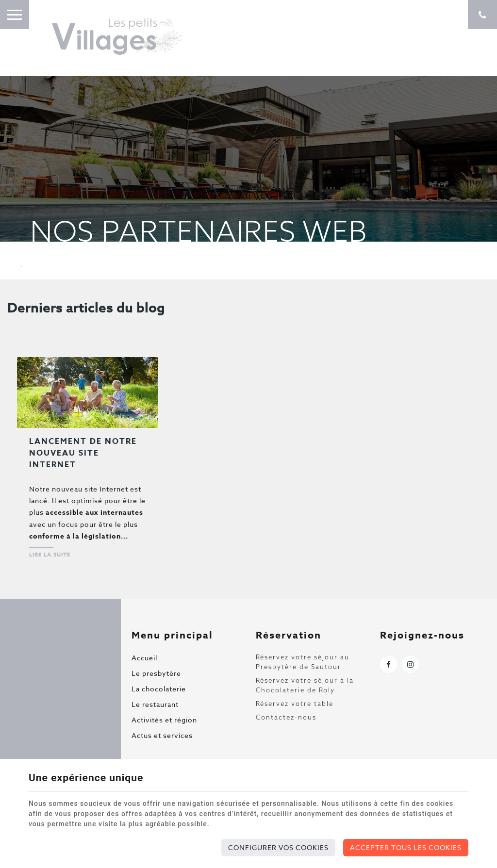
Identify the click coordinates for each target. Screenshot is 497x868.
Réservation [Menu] (289, 635)
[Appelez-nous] (482, 15)
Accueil (144, 658)
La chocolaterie (159, 689)
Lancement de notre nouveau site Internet (83, 453)
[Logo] (116, 37)
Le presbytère (156, 673)
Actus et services (162, 735)
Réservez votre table (295, 704)
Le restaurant (155, 704)
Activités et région (164, 720)
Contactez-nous (286, 717)
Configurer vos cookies (278, 847)
